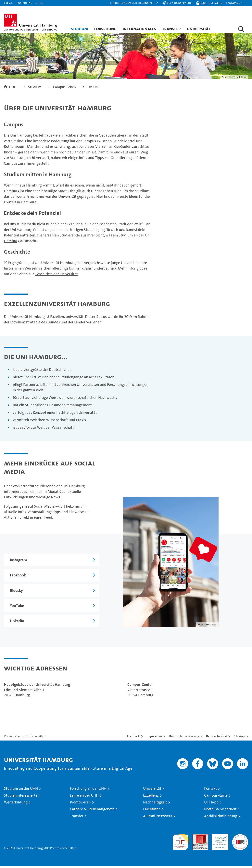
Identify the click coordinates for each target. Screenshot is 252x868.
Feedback (133, 738)
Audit (196, 838)
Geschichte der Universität (56, 276)
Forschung (105, 29)
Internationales (139, 29)
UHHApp (211, 804)
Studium (79, 29)
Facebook (15, 577)
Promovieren (80, 804)
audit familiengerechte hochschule (180, 843)
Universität (199, 29)
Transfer (171, 29)
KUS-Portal (24, 3)
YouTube (14, 608)
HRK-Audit (219, 838)
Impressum (154, 738)
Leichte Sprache (211, 3)
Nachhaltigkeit (155, 804)
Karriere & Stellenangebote (92, 811)
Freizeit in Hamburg (20, 204)
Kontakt (210, 791)
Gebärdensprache (179, 3)
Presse (8, 3)
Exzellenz (151, 797)
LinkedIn (14, 623)
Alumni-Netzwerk (158, 818)
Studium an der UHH (21, 791)
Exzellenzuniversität (67, 319)
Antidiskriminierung (221, 818)
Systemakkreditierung (240, 838)
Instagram (15, 562)
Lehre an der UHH (84, 797)
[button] (134, 3)
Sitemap (239, 738)
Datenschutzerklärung (184, 738)
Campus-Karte (216, 797)
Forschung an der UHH (88, 791)
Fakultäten (152, 811)
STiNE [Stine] (39, 3)
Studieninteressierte (21, 797)
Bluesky (13, 593)
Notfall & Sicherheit (220, 811)
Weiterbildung (16, 804)
